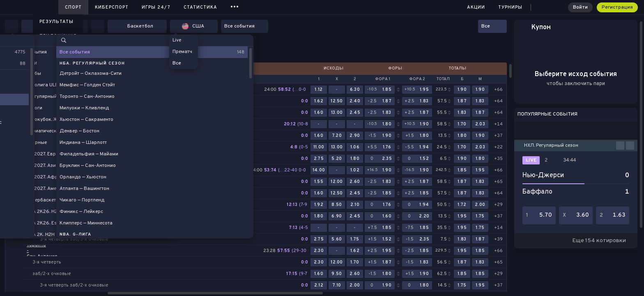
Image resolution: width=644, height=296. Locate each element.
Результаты (56, 22)
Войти (580, 7)
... (235, 6)
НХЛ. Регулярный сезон (551, 146)
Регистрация (617, 7)
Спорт (73, 7)
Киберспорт (112, 7)
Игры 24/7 (156, 7)
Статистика (200, 7)
